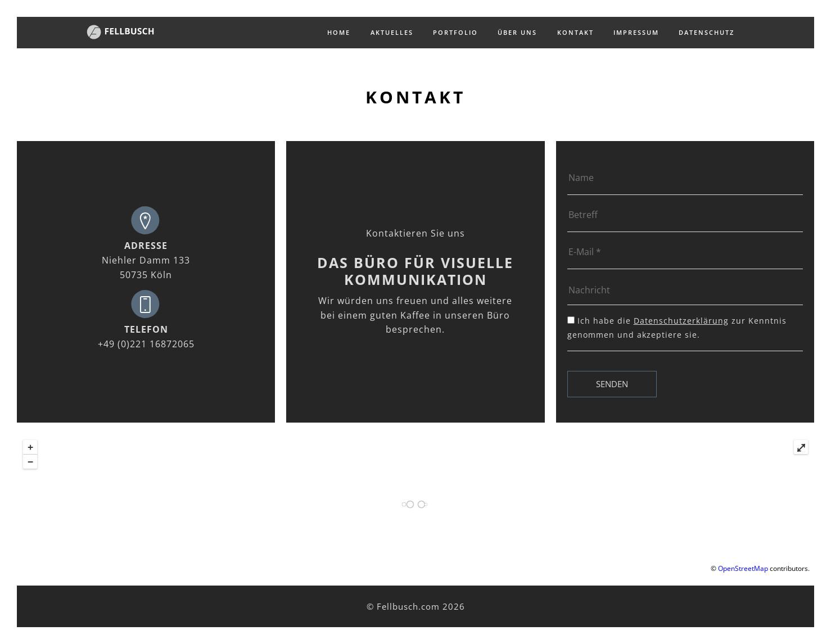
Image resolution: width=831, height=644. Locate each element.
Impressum (636, 32)
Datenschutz (706, 32)
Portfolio (455, 32)
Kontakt (575, 32)
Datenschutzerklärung (681, 321)
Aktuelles (392, 32)
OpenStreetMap (743, 568)
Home (339, 32)
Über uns (517, 32)
